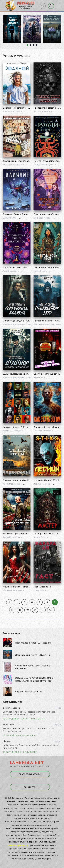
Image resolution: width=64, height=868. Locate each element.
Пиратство (30, 787)
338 (51, 610)
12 (27, 610)
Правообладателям (30, 774)
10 (12, 610)
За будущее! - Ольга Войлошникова (24, 719)
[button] (27, 45)
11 (20, 610)
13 (35, 610)
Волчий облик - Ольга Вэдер (20, 735)
